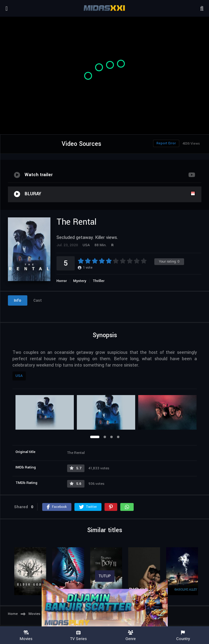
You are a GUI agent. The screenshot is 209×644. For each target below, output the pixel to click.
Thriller (99, 281)
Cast (38, 300)
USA (19, 376)
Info (18, 300)
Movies (26, 636)
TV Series (78, 636)
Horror (62, 281)
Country (183, 636)
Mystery (80, 281)
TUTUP (105, 576)
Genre (131, 636)
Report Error (166, 143)
